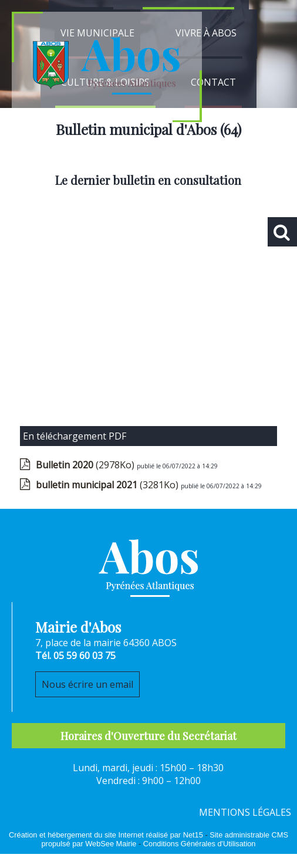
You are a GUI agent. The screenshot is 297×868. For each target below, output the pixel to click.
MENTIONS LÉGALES (245, 812)
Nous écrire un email (87, 684)
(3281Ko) (108, 485)
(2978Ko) (86, 465)
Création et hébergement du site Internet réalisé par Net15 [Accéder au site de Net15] (106, 835)
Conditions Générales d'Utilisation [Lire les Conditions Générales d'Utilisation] (200, 844)
